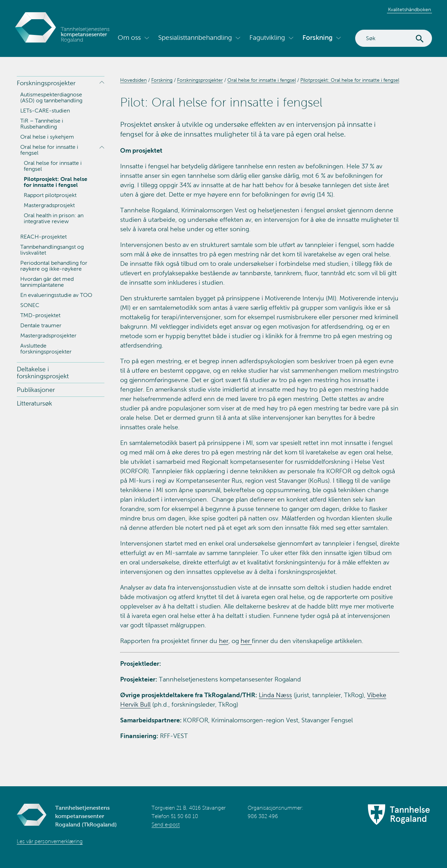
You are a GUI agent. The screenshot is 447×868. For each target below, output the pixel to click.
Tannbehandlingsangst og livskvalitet (52, 250)
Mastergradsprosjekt (49, 205)
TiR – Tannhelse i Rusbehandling (42, 124)
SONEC (30, 305)
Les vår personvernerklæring (50, 841)
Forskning (317, 38)
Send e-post (166, 825)
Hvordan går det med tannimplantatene (47, 282)
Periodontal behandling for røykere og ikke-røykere (54, 266)
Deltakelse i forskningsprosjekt (43, 373)
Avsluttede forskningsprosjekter (46, 349)
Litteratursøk (34, 403)
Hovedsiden (133, 80)
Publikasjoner (36, 390)
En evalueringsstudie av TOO (56, 295)
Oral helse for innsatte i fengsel (49, 150)
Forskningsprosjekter (46, 83)
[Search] (394, 38)
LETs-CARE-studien (45, 111)
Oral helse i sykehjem (47, 137)
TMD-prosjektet (40, 315)
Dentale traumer (41, 325)
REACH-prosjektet (43, 237)
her (224, 641)
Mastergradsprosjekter (48, 335)
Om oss (129, 38)
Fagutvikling (267, 38)
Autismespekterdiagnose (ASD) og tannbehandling (51, 97)
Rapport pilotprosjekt (50, 195)
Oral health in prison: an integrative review (54, 218)
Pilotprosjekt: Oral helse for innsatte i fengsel (56, 182)
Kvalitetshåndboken (409, 10)
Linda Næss (275, 695)
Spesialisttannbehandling (195, 38)
